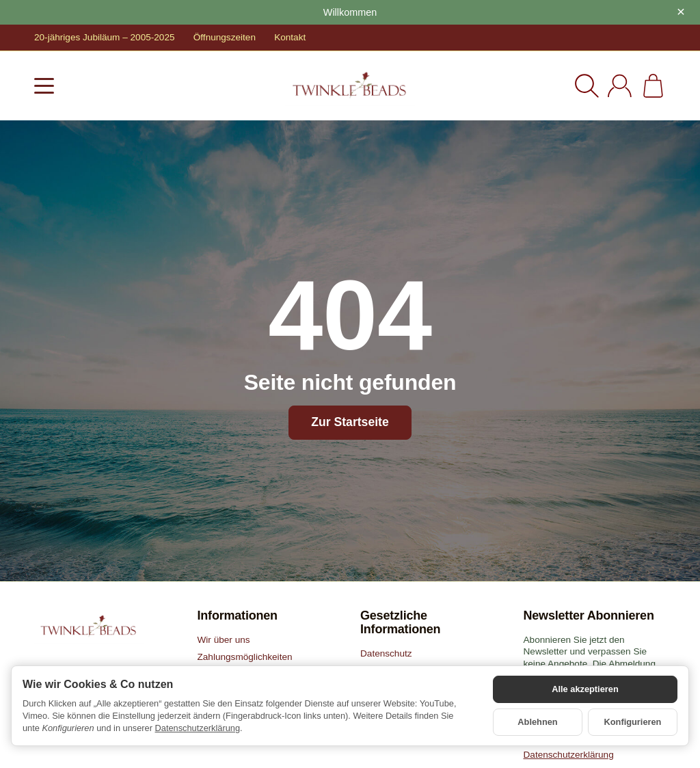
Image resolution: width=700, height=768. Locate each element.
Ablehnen (537, 722)
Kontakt (290, 37)
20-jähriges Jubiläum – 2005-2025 (105, 37)
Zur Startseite (350, 422)
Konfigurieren (633, 722)
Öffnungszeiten (225, 37)
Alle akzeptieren (585, 689)
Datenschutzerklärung (198, 728)
